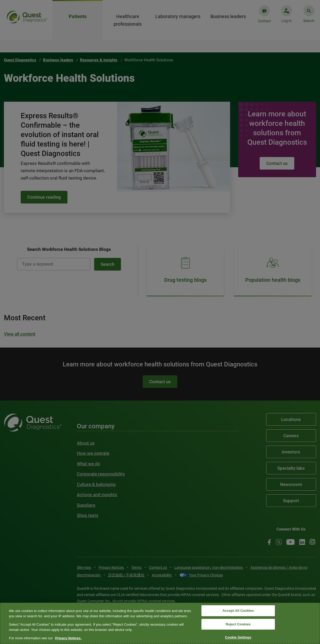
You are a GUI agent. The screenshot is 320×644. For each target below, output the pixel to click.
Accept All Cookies (238, 611)
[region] (160, 623)
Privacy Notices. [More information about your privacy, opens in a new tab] (68, 638)
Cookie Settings (238, 638)
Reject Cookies (238, 624)
